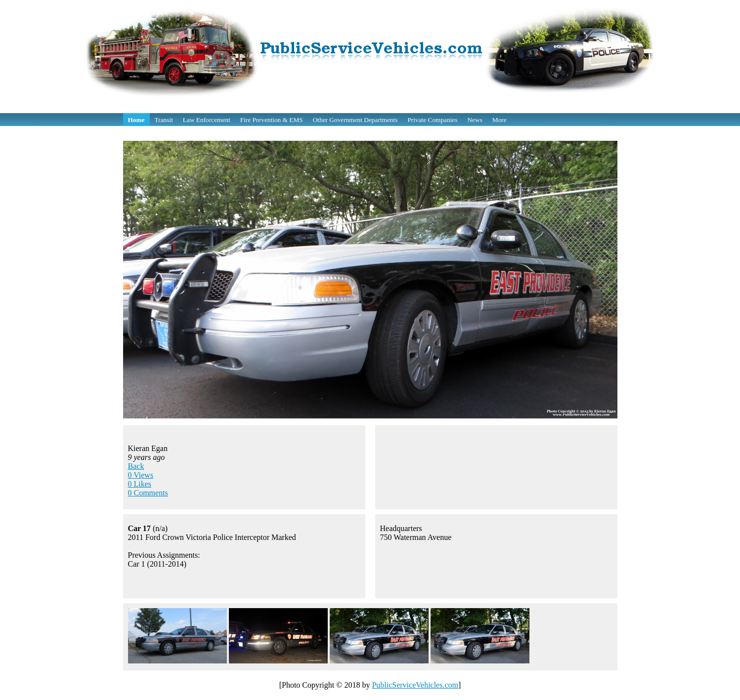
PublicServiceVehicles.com (415, 685)
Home (136, 120)
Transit (164, 120)
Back (136, 466)
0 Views (141, 475)
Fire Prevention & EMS (272, 120)
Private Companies (432, 120)
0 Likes (140, 484)
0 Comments (148, 493)
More (500, 120)
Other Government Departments (355, 120)
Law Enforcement (207, 120)
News (475, 120)
